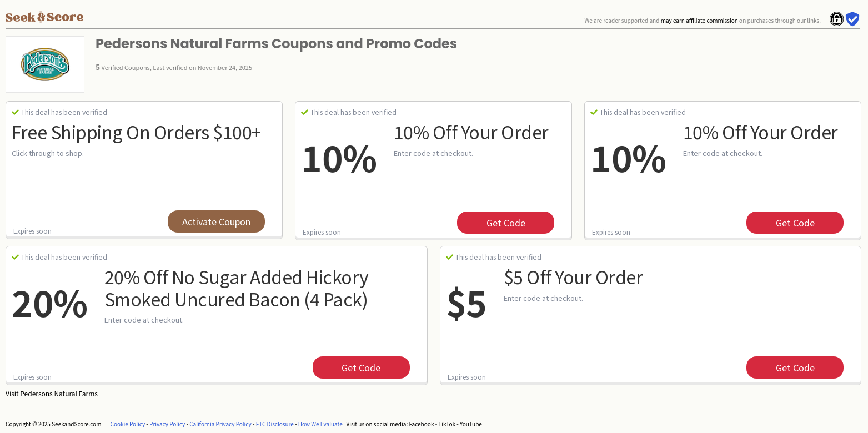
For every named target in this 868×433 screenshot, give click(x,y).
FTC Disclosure (275, 424)
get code (506, 223)
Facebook (421, 424)
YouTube (471, 424)
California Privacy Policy (220, 424)
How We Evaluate (320, 424)
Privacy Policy (167, 424)
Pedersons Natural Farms (59, 393)
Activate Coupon (216, 221)
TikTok (447, 424)
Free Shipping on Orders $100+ (136, 132)
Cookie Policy (128, 424)
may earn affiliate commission (699, 20)
